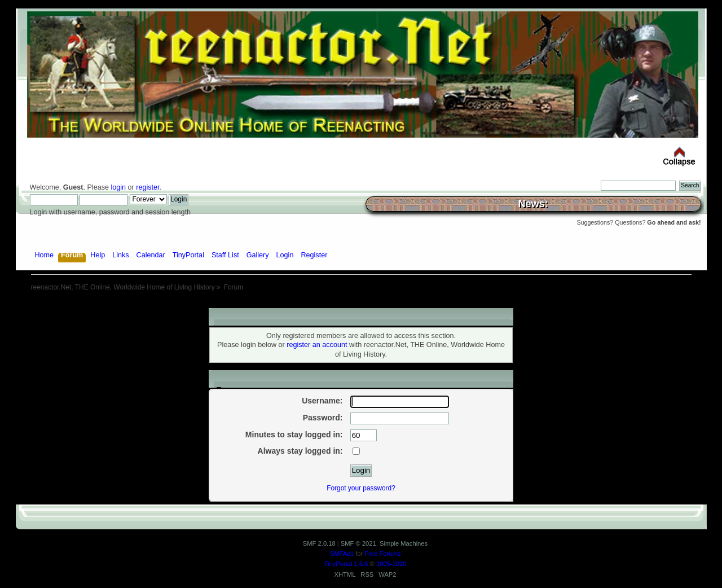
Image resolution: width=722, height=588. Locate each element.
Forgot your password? (361, 488)
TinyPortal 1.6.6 (346, 564)
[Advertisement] (361, 304)
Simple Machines (404, 543)
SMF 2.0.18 (319, 543)
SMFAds (342, 554)
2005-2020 (391, 564)
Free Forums (382, 554)
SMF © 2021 (358, 543)
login (118, 187)
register (148, 187)
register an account (317, 345)
